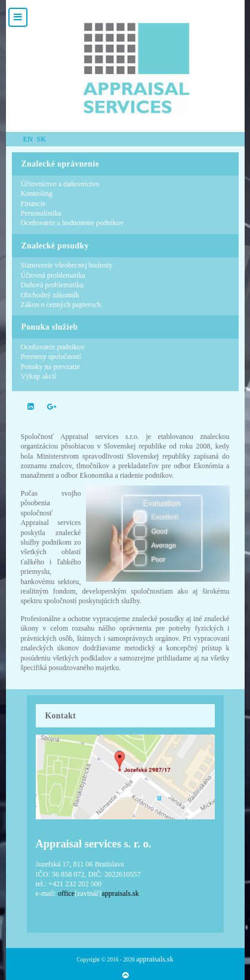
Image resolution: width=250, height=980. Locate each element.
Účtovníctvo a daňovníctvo (60, 184)
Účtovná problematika (53, 275)
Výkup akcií (39, 376)
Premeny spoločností (51, 357)
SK (42, 139)
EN (29, 139)
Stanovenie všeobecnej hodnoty (67, 265)
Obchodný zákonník (50, 295)
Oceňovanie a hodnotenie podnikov (72, 223)
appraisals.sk (155, 959)
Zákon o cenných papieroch (61, 305)
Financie (33, 204)
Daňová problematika (52, 285)
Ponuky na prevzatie (50, 367)
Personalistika (41, 213)
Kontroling (37, 193)
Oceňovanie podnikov (53, 347)
